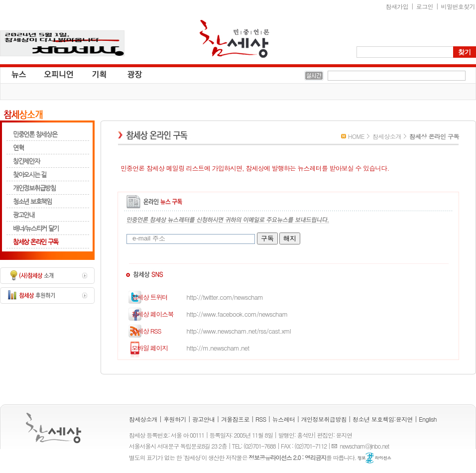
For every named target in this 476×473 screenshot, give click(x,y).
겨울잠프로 (235, 419)
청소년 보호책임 (32, 201)
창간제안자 (26, 161)
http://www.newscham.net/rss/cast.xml (206, 331)
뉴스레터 (284, 419)
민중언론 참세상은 (35, 134)
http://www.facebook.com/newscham (204, 314)
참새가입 (397, 6)
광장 (128, 74)
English (428, 419)
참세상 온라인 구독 (36, 242)
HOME (356, 136)
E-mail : (336, 446)
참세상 (235, 39)
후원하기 (175, 419)
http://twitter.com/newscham (192, 297)
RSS (261, 419)
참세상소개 (23, 115)
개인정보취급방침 (34, 188)
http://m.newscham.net (185, 348)
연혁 (18, 148)
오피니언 (59, 74)
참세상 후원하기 (47, 296)
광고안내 (24, 215)
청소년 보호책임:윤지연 (383, 419)
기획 (100, 74)
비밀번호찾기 (458, 6)
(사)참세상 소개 (47, 276)
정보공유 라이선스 (374, 458)
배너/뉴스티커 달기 (36, 228)
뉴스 (18, 74)
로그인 (425, 6)
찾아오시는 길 (30, 175)
